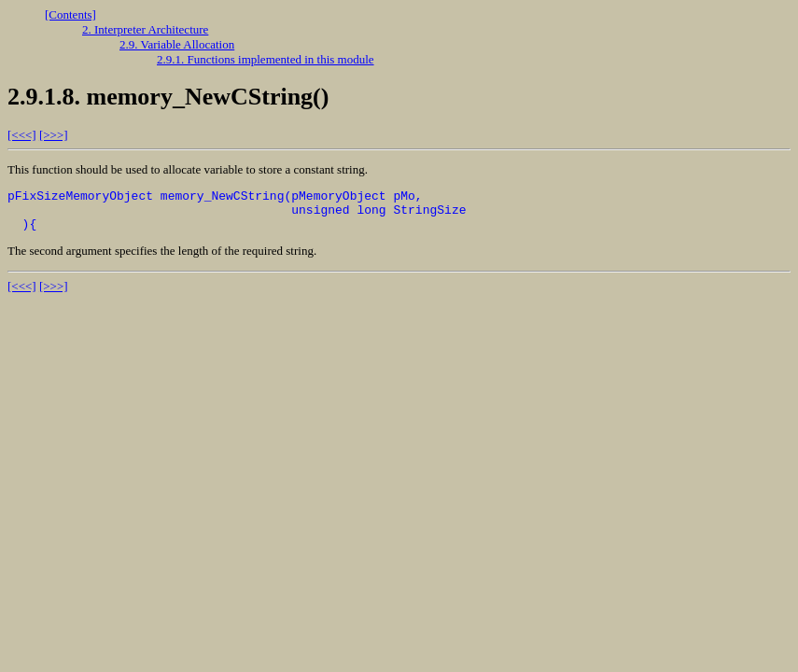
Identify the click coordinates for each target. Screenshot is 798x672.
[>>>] (54, 135)
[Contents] (70, 14)
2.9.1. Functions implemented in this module (266, 59)
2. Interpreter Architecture (145, 29)
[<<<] (22, 135)
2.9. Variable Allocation (177, 44)
